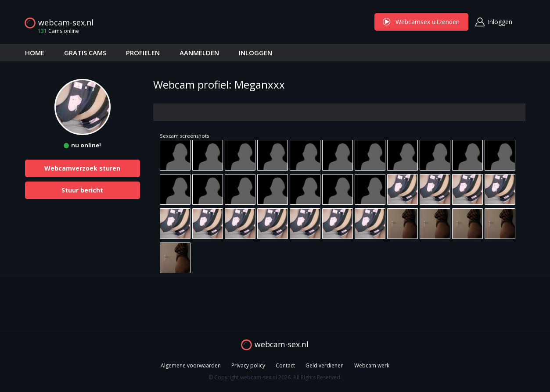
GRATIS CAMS (85, 53)
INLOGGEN (255, 53)
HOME (35, 53)
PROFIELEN (143, 53)
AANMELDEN (199, 53)
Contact (285, 365)
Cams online (56, 31)
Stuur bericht (82, 190)
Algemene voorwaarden (191, 365)
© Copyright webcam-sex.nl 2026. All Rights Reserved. (275, 377)
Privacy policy (248, 365)
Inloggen (500, 22)
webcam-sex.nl (66, 22)
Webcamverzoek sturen (82, 168)
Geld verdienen (325, 365)
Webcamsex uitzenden (421, 22)
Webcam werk (372, 365)
